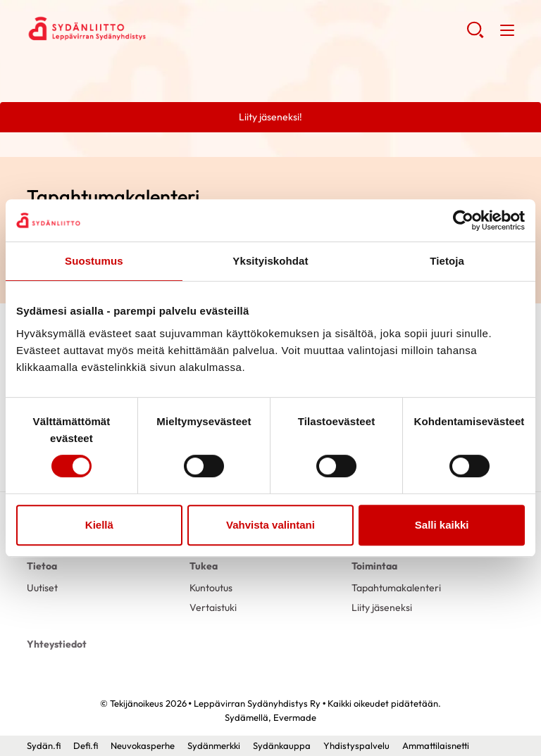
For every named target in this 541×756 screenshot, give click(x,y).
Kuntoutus (211, 588)
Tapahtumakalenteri (396, 588)
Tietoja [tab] (447, 261)
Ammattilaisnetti (436, 745)
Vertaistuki (213, 607)
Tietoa (42, 566)
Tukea (204, 566)
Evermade (295, 717)
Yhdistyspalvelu (356, 745)
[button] (475, 35)
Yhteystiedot (57, 644)
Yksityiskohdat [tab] (270, 261)
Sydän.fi (44, 745)
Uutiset (42, 588)
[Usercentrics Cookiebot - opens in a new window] (463, 220)
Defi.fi (86, 745)
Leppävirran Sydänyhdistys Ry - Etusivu (139, 29)
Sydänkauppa (282, 745)
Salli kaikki (442, 525)
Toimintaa (374, 566)
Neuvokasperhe (143, 745)
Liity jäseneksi (382, 607)
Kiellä (99, 525)
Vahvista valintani (270, 525)
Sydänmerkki (214, 745)
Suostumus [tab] (94, 261)
